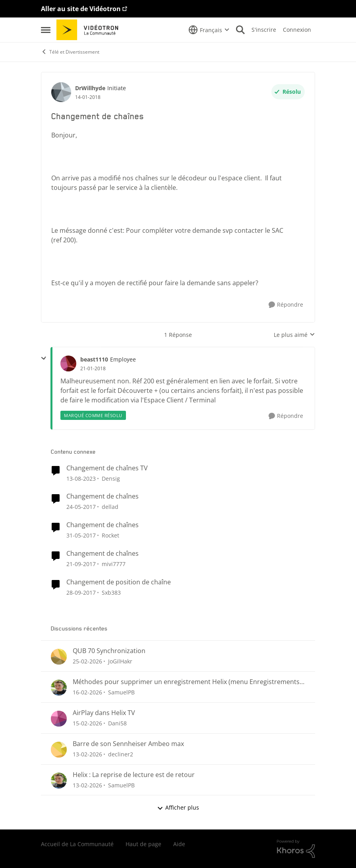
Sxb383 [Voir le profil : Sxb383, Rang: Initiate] (111, 593)
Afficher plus (178, 807)
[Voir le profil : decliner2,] (59, 750)
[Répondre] (286, 305)
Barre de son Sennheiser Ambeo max (128, 744)
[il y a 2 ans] (81, 478)
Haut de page (143, 844)
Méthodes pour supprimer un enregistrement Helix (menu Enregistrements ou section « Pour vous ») (186, 682)
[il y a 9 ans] (81, 507)
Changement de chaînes (103, 496)
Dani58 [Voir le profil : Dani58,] (117, 723)
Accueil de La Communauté (77, 844)
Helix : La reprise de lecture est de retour (134, 775)
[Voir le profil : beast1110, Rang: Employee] (68, 363)
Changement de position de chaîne (119, 582)
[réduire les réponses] (44, 358)
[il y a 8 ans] (81, 564)
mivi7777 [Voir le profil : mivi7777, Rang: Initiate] (114, 564)
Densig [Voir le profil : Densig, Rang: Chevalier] (111, 478)
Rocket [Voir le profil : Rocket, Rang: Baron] (110, 535)
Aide (179, 844)
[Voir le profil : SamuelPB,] (59, 688)
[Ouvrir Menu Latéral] (46, 30)
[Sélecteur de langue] (209, 30)
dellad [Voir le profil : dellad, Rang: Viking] (110, 507)
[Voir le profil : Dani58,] (59, 719)
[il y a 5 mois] (87, 661)
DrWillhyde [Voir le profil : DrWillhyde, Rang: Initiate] (90, 88)
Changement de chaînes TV (107, 468)
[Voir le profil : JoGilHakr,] (59, 657)
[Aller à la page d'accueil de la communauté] (90, 30)
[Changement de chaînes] (93, 369)
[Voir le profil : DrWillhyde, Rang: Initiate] (61, 92)
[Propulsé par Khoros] (296, 849)
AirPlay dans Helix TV (104, 713)
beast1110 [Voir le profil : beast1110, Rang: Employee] (94, 359)
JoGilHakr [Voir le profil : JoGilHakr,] (120, 661)
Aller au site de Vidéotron (81, 9)
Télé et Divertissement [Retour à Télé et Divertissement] (70, 52)
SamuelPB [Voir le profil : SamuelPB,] (121, 692)
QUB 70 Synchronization (109, 651)
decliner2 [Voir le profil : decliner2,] (121, 754)
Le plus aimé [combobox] (294, 335)
